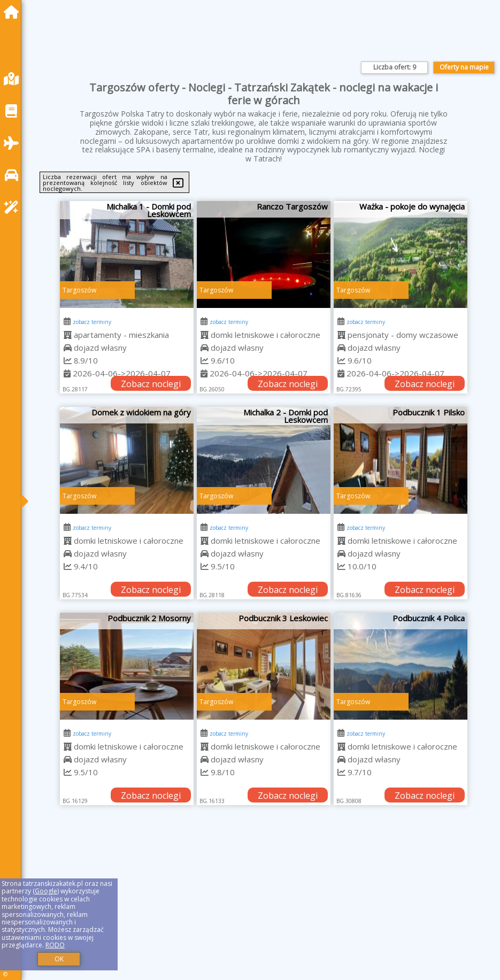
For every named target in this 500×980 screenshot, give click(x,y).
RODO (55, 945)
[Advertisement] (263, 905)
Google (46, 891)
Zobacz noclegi (151, 384)
